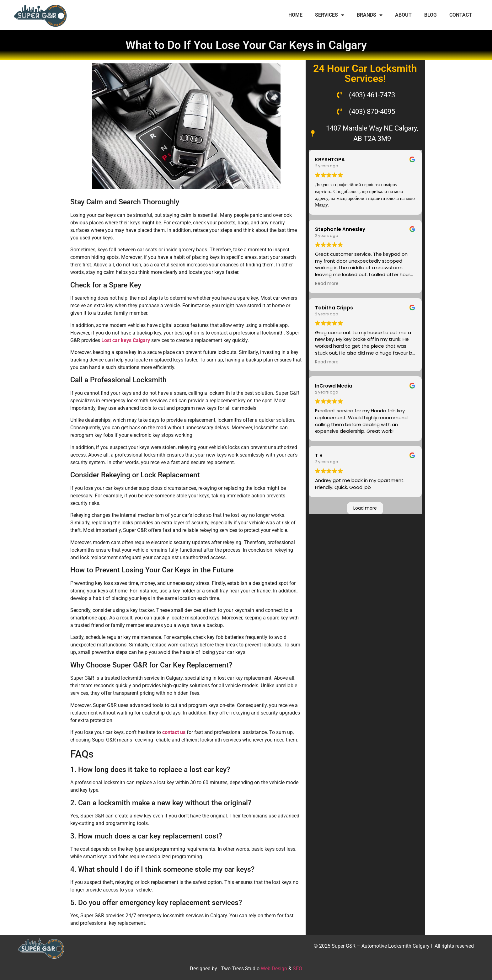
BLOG (430, 15)
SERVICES (330, 15)
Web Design (274, 969)
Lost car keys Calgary (126, 340)
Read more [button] (327, 284)
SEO (297, 969)
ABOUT (403, 15)
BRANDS (370, 15)
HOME (295, 15)
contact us (174, 732)
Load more (365, 508)
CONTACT (461, 15)
